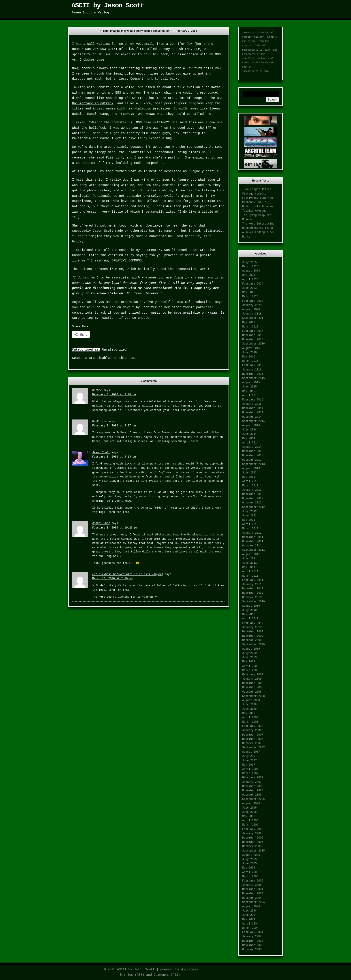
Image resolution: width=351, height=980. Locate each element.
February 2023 (253, 301)
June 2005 (249, 864)
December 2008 (253, 683)
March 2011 (250, 576)
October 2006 (252, 795)
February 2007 (253, 778)
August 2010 (251, 606)
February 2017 (253, 331)
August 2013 (251, 469)
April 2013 (250, 481)
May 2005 (249, 868)
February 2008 (253, 726)
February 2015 (253, 400)
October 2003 (252, 950)
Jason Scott (101, 453)
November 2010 (253, 593)
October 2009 (252, 640)
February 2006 (253, 829)
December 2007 (253, 735)
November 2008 (253, 687)
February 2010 (253, 623)
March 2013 (250, 486)
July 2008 (249, 705)
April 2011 (250, 571)
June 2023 (249, 288)
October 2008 (252, 692)
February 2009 (253, 675)
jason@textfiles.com (255, 71)
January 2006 (252, 834)
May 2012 (249, 520)
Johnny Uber (101, 523)
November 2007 (253, 739)
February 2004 (253, 932)
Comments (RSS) (167, 975)
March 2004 (250, 928)
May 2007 (249, 765)
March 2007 (250, 773)
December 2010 (253, 589)
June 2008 (249, 709)
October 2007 (252, 743)
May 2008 (249, 713)
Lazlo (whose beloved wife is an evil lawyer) (128, 574)
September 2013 (254, 464)
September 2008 (254, 696)
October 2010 (252, 597)
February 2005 (253, 881)
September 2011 (254, 550)
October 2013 (252, 460)
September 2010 (254, 602)
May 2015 (249, 391)
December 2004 (253, 889)
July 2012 (249, 511)
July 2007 (249, 756)
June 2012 (249, 516)
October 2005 (252, 846)
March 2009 (250, 670)
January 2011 (252, 584)
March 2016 (250, 361)
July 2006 (249, 808)
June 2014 (249, 434)
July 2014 (249, 430)
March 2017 (250, 327)
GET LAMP (265, 50)
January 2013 (252, 490)
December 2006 (253, 786)
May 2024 (249, 275)
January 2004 (252, 937)
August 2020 (251, 310)
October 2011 (252, 546)
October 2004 (252, 898)
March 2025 (250, 267)
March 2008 (250, 722)
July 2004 (249, 911)
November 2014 (253, 413)
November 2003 (253, 945)
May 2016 (249, 357)
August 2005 (251, 855)
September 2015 (254, 378)
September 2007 (254, 748)
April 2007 (250, 769)
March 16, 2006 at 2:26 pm (112, 579)
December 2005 (253, 838)
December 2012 (253, 494)
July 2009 (249, 653)
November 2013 (253, 456)
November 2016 (253, 340)
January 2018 (252, 314)
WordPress (189, 969)
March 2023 (250, 297)
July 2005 (249, 859)
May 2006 (249, 816)
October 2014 (252, 417)
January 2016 (252, 370)
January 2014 (252, 447)
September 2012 (254, 507)
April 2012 (250, 524)
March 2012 (250, 529)
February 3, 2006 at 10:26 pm (115, 528)
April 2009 (250, 666)
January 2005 (252, 885)
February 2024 (253, 284)
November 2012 (253, 499)
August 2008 (251, 700)
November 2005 (253, 842)
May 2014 (249, 439)
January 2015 (252, 404)
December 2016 (253, 335)
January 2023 (252, 305)
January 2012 (252, 533)
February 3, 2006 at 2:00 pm (114, 395)
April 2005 (250, 872)
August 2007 (251, 752)
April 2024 (250, 280)
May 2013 (249, 477)
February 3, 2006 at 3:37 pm (114, 426)
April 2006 (250, 821)
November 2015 (253, 374)
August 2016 (251, 348)
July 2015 (249, 387)
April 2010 (250, 619)
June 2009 (249, 657)
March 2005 (250, 877)
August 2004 (251, 907)
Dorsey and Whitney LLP (179, 49)
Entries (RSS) (132, 975)
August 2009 (251, 649)
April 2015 (250, 396)
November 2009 (253, 636)
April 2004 (250, 924)
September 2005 (254, 851)
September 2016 (254, 344)
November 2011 (253, 541)
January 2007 (252, 782)
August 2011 (251, 554)
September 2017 (254, 318)
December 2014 (253, 408)
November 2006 (253, 791)
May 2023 (249, 292)
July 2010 (249, 610)
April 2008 (250, 718)
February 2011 (253, 580)
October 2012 (252, 503)
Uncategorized (114, 350)
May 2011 (249, 567)
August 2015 (251, 383)
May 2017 (249, 323)
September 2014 (254, 421)
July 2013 (249, 473)
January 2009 (252, 679)
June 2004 (249, 915)
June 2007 (249, 761)
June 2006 (249, 812)
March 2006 (250, 825)
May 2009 (249, 662)
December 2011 (253, 537)
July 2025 (249, 262)
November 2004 (253, 894)
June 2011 (249, 563)
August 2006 (251, 804)
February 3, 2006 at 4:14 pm (114, 457)
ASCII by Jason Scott (108, 6)
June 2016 (249, 353)
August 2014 (251, 426)
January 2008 (252, 730)
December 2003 (253, 941)
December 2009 (253, 632)
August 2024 (251, 271)
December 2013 (253, 451)
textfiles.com (251, 59)
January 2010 (252, 627)
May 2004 (249, 920)
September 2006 (254, 799)
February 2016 (253, 365)
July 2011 (249, 559)
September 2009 (254, 645)
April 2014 (250, 443)
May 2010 (249, 614)
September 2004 (254, 902)
